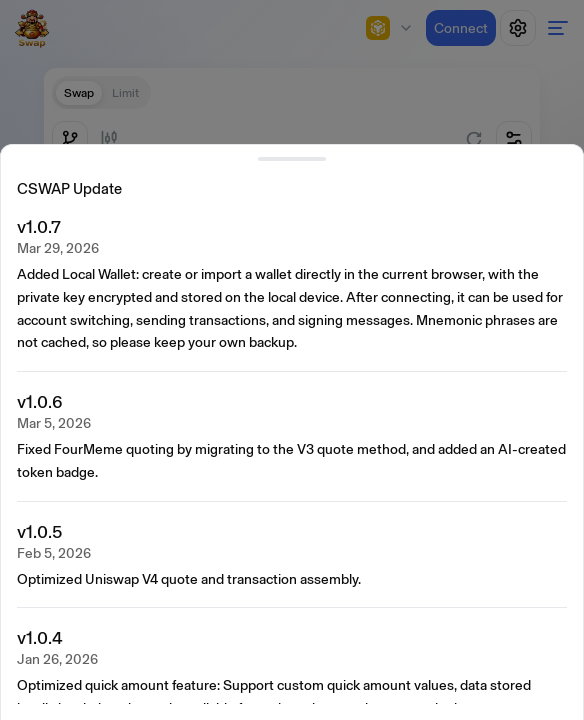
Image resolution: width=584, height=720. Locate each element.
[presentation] (296, 458)
